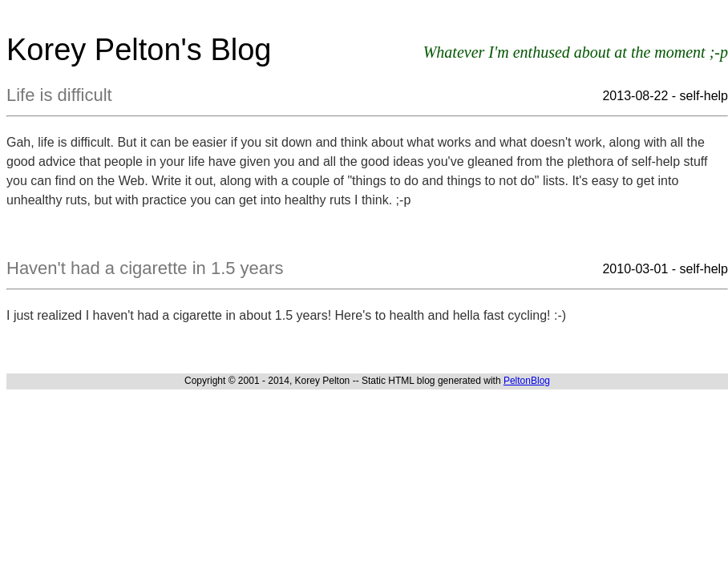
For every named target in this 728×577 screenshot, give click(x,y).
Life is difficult (59, 95)
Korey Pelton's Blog (139, 50)
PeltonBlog (527, 381)
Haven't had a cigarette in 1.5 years (145, 268)
